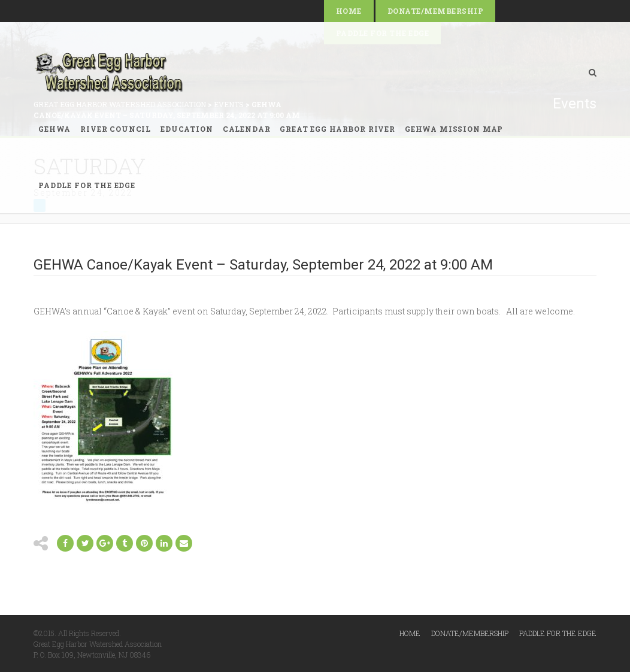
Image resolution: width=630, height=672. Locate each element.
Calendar (247, 129)
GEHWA (54, 129)
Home (349, 11)
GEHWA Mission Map (454, 129)
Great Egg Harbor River (337, 129)
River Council (116, 129)
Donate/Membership (435, 11)
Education (187, 129)
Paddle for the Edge (87, 185)
